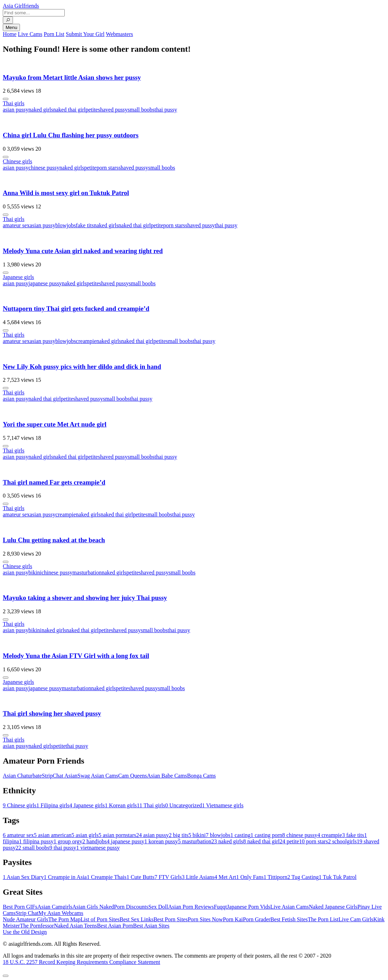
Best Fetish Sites (289, 919)
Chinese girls (17, 161)
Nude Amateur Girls (26, 919)
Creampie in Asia (65, 877)
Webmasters (119, 34)
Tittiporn (275, 877)
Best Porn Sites (171, 919)
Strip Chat (27, 913)
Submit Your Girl (85, 34)
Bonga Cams (202, 776)
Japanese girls (18, 277)
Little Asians (198, 877)
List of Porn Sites (100, 919)
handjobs (94, 841)
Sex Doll (158, 907)
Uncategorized (184, 805)
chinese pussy (44, 168)
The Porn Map (64, 919)
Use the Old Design (25, 932)
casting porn (266, 835)
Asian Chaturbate (22, 776)
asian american (53, 835)
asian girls (85, 835)
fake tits (85, 225)
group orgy (68, 841)
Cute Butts (140, 877)
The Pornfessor (37, 926)
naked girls (41, 110)
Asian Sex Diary (23, 877)
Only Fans (250, 877)
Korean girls (121, 805)
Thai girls (14, 103)
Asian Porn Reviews (191, 907)
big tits (179, 835)
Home (10, 34)
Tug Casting (303, 877)
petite (92, 110)
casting (241, 835)
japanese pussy (45, 283)
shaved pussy (113, 110)
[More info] (6, 99)
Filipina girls (53, 805)
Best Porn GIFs (20, 907)
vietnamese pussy (98, 848)
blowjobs (66, 225)
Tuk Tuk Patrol (338, 877)
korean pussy (161, 841)
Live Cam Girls (356, 919)
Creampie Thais (107, 877)
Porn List (54, 34)
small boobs (141, 110)
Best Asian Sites (151, 926)
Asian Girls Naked (93, 907)
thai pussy (166, 110)
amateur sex (16, 225)
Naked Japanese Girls (333, 907)
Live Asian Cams (290, 907)
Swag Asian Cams (98, 776)
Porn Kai (233, 919)
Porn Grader (257, 919)
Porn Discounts (131, 907)
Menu (11, 27)
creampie (86, 341)
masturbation (87, 573)
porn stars (108, 168)
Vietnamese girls (223, 805)
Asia (21, 6)
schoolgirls (342, 841)
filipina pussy (36, 841)
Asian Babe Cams (167, 776)
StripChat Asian (60, 776)
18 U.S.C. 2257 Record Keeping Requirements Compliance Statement (82, 962)
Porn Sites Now (205, 919)
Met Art (225, 877)
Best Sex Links (137, 919)
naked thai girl (69, 110)
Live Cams (30, 34)
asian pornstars (118, 835)
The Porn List (323, 919)
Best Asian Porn (115, 926)
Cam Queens (133, 776)
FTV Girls (168, 877)
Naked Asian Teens (75, 926)
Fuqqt (220, 907)
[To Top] (6, 976)
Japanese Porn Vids (248, 907)
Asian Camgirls (55, 907)
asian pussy (16, 110)
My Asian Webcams (61, 913)
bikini (35, 573)
